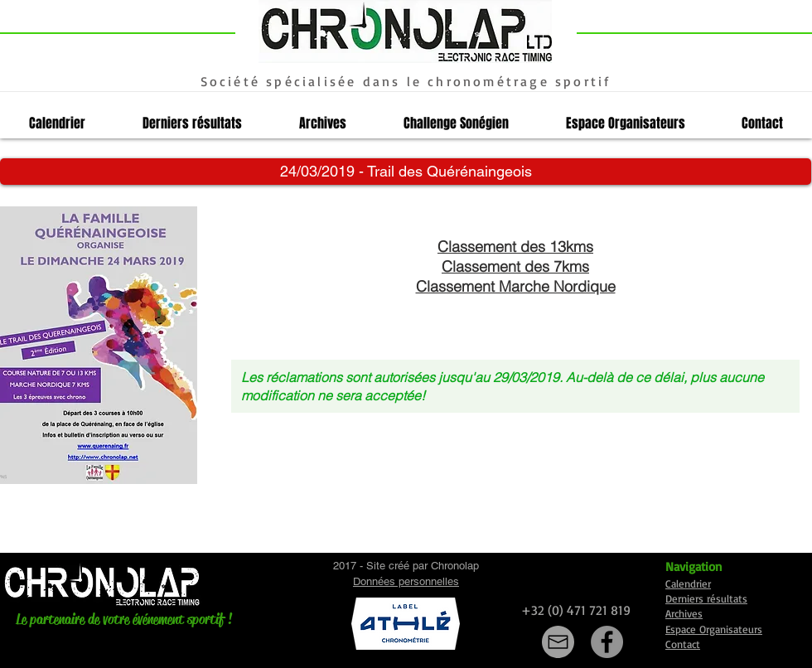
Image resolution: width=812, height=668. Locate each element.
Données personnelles (406, 581)
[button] (406, 172)
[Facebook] (607, 642)
